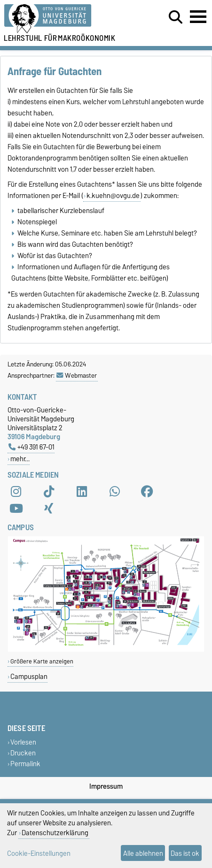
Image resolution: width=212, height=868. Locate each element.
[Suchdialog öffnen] (176, 17)
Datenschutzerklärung (55, 833)
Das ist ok (185, 853)
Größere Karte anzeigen (42, 661)
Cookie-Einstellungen (39, 853)
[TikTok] (49, 492)
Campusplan (29, 676)
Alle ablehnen (143, 853)
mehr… (20, 459)
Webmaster (77, 375)
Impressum (106, 786)
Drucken (23, 753)
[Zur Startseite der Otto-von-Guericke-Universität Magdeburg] (65, 19)
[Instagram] (16, 492)
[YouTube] (16, 509)
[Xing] (49, 509)
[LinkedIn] (82, 492)
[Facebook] (147, 492)
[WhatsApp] (115, 492)
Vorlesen (23, 742)
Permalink (25, 764)
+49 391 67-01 (31, 447)
